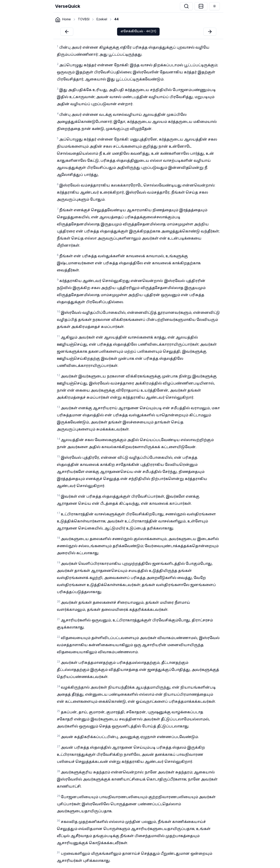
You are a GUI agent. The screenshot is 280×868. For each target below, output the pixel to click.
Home (67, 19)
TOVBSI (84, 19)
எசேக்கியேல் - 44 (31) (138, 31)
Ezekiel (102, 19)
